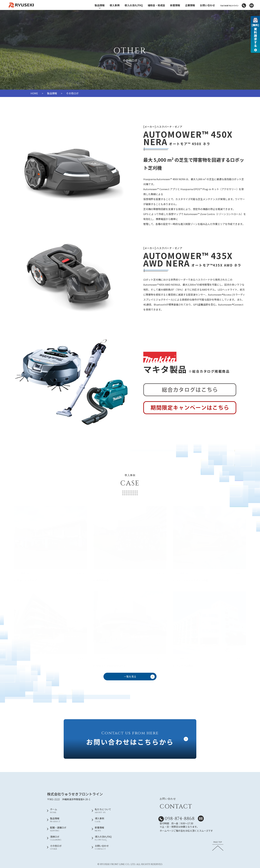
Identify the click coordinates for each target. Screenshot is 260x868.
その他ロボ (65, 847)
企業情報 (190, 5)
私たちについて (110, 811)
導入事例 (115, 5)
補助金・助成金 (156, 5)
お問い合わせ (207, 5)
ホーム (65, 811)
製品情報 (100, 6)
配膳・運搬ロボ (65, 829)
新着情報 (175, 5)
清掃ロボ (65, 838)
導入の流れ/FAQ (134, 5)
